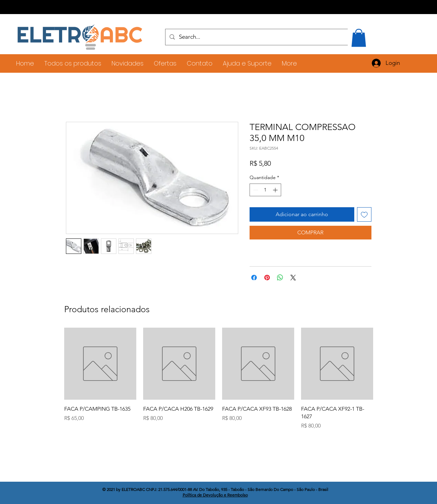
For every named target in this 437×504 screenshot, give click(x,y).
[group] (219, 379)
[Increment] (276, 190)
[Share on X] (293, 278)
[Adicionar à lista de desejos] (364, 214)
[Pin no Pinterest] (267, 278)
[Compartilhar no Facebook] (254, 278)
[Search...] (266, 37)
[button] (359, 38)
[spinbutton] (265, 190)
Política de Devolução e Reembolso (215, 495)
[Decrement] (255, 190)
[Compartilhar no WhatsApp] (280, 278)
